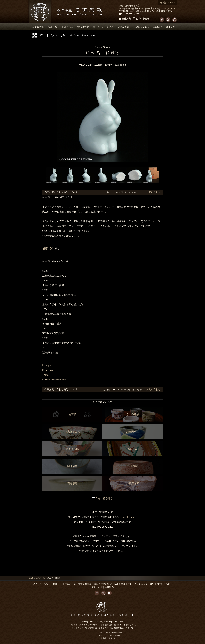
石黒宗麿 (72, 483)
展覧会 (47, 584)
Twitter (46, 375)
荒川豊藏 (133, 466)
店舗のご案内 (142, 27)
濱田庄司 (133, 449)
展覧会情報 (38, 27)
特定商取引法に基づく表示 (97, 628)
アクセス (37, 584)
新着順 (72, 414)
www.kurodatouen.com (54, 380)
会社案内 (126, 19)
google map (169, 9)
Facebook (48, 370)
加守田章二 (133, 432)
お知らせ (53, 27)
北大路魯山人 (72, 432)
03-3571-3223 (132, 14)
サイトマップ (78, 628)
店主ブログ (172, 27)
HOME (31, 578)
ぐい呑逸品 (133, 414)
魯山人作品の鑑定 (103, 584)
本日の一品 (67, 27)
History (158, 27)
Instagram (48, 365)
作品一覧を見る (104, 498)
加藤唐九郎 (133, 483)
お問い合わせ (143, 19)
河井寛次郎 (72, 449)
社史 (152, 584)
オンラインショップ (103, 27)
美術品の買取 (124, 27)
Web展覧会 (83, 27)
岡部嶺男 (72, 466)
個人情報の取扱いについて (122, 628)
